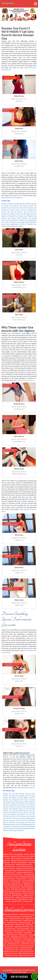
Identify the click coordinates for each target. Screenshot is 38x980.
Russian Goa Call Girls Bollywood (14, 810)
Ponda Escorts (27, 901)
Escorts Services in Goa (26, 951)
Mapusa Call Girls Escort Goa (20, 860)
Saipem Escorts (29, 895)
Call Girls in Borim (10, 873)
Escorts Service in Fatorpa (25, 867)
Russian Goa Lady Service (17, 806)
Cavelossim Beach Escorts (25, 873)
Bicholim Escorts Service (25, 871)
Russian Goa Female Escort (11, 218)
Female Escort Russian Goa (27, 216)
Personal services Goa (10, 935)
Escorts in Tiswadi (9, 869)
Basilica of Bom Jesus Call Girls (13, 854)
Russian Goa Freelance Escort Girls (17, 802)
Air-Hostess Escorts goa (13, 916)
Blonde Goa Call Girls (16, 921)
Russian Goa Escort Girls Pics (12, 820)
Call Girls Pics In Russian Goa (19, 816)
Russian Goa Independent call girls (12, 226)
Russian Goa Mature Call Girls (13, 798)
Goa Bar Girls (28, 933)
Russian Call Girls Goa (27, 794)
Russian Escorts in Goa (17, 919)
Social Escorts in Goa (11, 953)
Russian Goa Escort (25, 923)
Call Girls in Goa (20, 925)
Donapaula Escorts (28, 883)
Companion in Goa (19, 941)
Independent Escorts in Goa (19, 937)
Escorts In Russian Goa (9, 204)
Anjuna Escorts (29, 885)
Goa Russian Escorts (11, 955)
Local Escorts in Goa (26, 949)
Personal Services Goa (26, 947)
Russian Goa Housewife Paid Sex (14, 830)
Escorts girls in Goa (29, 939)
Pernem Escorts (21, 879)
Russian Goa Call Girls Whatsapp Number (22, 828)
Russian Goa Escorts (21, 206)
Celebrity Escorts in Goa (27, 914)
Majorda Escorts (23, 899)
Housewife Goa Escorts (11, 914)
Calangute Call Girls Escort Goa (25, 869)
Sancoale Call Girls (11, 871)
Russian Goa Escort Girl (11, 796)
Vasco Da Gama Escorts (13, 887)
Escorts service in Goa (27, 945)
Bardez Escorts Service (18, 889)
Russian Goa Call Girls (24, 204)
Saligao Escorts (9, 897)
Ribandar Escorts (17, 895)
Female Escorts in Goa (11, 951)
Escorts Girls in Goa (13, 945)
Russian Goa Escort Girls (19, 208)
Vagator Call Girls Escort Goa (24, 897)
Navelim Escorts (17, 901)
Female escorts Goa (14, 943)
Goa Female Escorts (19, 931)
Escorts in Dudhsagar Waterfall (24, 877)
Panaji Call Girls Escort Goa (24, 864)
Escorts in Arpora (16, 858)
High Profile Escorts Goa (26, 953)
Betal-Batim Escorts (11, 899)
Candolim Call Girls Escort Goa (13, 885)
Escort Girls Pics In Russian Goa (25, 818)
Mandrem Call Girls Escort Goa (24, 891)
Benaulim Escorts (10, 867)
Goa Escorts (29, 925)
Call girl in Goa (8, 941)
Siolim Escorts (16, 883)
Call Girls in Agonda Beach (19, 862)
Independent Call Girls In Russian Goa (23, 224)
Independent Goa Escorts (22, 927)
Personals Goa (23, 935)
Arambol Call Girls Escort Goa (20, 856)
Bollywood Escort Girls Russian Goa (23, 808)
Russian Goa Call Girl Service (12, 212)
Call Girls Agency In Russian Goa (17, 220)
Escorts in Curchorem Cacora (14, 875)
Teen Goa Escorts (12, 923)
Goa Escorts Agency (23, 929)
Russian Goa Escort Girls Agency (21, 214)
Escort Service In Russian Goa (26, 210)
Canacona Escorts (16, 881)
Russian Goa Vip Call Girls (20, 812)
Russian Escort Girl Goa (27, 796)
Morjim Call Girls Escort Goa (13, 893)
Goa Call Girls (9, 927)
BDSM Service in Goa (12, 949)
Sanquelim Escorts (9, 879)
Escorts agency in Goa (11, 947)
